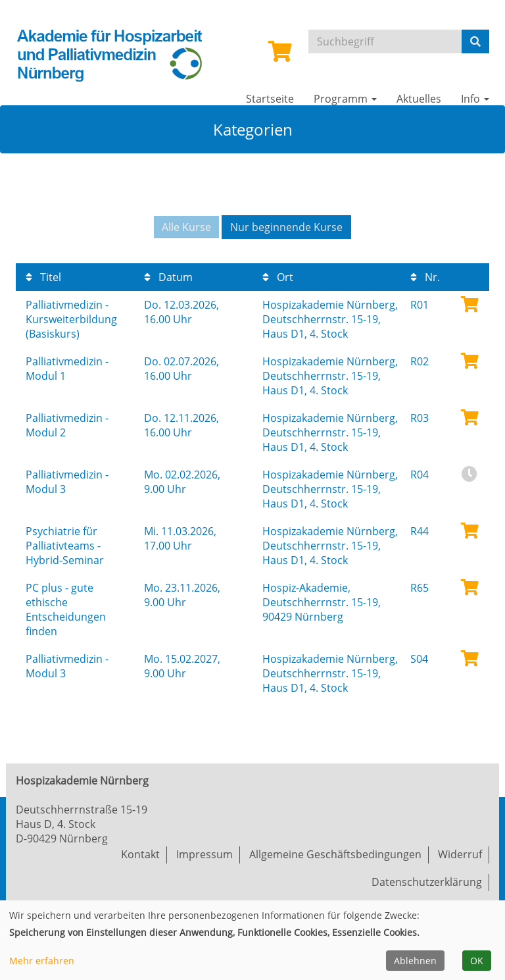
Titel (43, 277)
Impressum (204, 854)
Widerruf (460, 854)
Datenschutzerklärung (427, 882)
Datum (168, 277)
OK (477, 961)
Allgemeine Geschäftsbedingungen (335, 854)
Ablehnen (415, 961)
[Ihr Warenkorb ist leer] (280, 55)
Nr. (425, 277)
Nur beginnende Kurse (286, 227)
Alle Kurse (186, 227)
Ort (278, 277)
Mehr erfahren (42, 961)
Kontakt (140, 854)
